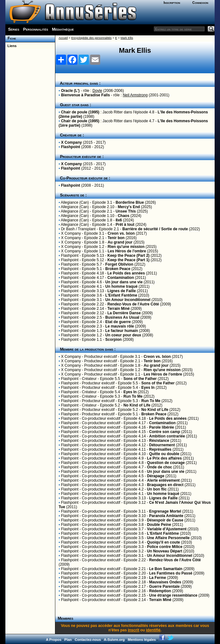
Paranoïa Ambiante (166, 516)
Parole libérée (162, 427)
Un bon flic (157, 489)
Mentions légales (142, 640)
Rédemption (160, 591)
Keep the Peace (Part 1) (128, 260)
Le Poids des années (126, 273)
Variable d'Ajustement (167, 529)
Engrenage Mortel (165, 511)
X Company (71, 142)
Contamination (121, 278)
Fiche (11, 38)
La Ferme (158, 578)
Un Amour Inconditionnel (128, 300)
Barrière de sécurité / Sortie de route (155, 229)
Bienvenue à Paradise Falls (86, 95)
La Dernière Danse (124, 313)
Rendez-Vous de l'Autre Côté (133, 304)
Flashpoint (71, 147)
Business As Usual (122, 317)
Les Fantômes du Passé (171, 573)
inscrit (133, 630)
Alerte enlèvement (163, 480)
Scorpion (113, 340)
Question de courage (166, 463)
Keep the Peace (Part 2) (128, 256)
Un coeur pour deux (123, 335)
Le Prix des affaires (164, 458)
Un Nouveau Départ (165, 551)
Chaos (123, 216)
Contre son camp (165, 432)
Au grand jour (120, 242)
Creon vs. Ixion (121, 233)
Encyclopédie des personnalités (92, 38)
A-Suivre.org (114, 640)
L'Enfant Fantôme (121, 295)
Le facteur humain (122, 331)
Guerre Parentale (165, 587)
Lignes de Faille (122, 291)
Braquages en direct (165, 485)
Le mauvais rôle (120, 326)
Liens (11, 46)
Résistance (159, 441)
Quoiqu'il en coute (163, 542)
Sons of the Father (140, 379)
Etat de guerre (118, 322)
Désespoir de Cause (165, 520)
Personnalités (36, 29)
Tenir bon (116, 238)
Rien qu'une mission (126, 247)
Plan (68, 640)
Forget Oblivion (119, 264)
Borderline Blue (130, 202)
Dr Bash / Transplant (78, 229)
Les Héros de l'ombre (127, 251)
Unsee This (126, 211)
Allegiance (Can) (75, 202)
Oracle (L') (70, 91)
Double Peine (159, 525)
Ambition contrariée (167, 436)
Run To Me (133, 396)
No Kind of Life (137, 405)
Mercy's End (129, 207)
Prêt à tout (125, 225)
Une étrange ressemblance (173, 595)
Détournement (162, 445)
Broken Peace (118, 269)
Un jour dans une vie (124, 282)
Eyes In (148, 388)
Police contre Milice (165, 547)
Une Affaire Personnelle (168, 538)
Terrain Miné (119, 309)
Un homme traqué (121, 286)
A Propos (54, 640)
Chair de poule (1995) (80, 112)
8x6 (119, 220)
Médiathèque (63, 29)
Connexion (200, 3)
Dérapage (156, 476)
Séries (14, 29)
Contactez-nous (88, 640)
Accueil (63, 38)
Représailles (160, 449)
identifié (153, 630)
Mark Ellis (127, 38)
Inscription (172, 3)
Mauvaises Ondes (165, 582)
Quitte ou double (164, 454)
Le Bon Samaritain (166, 569)
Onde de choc (159, 467)
